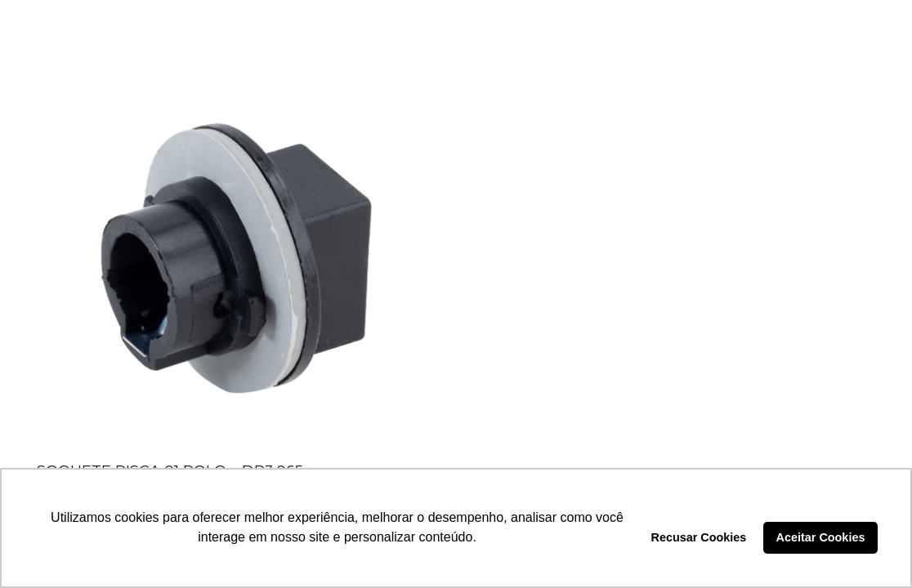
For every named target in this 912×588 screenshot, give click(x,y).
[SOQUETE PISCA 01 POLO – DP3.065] (235, 257)
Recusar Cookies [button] (699, 537)
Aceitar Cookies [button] (821, 537)
